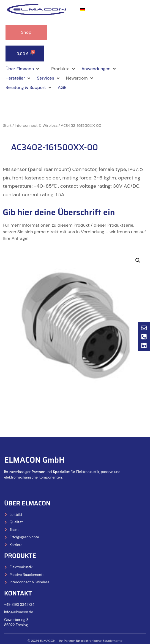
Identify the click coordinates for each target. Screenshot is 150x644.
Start (7, 125)
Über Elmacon (27, 503)
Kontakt (18, 593)
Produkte (20, 556)
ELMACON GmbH (34, 460)
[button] (23, 69)
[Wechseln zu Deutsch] (83, 10)
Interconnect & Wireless (36, 125)
